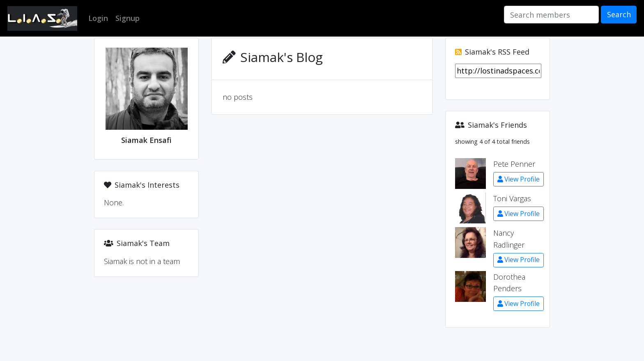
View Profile (519, 179)
